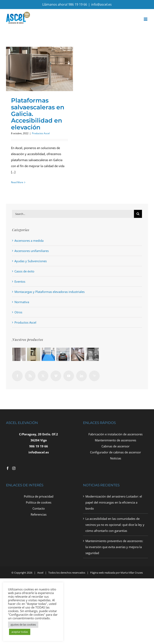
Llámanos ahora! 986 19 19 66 (65, 4)
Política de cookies (39, 502)
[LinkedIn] (82, 376)
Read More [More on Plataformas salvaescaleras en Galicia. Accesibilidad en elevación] (17, 182)
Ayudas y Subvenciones (31, 261)
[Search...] (73, 214)
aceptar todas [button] (20, 632)
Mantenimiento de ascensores (115, 440)
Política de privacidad (39, 496)
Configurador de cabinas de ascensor (115, 452)
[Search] (138, 214)
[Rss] (30, 376)
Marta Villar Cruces (132, 573)
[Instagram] (14, 468)
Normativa (22, 302)
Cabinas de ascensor (115, 446)
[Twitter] (43, 376)
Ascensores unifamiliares (32, 251)
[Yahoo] (94, 376)
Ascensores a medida (29, 241)
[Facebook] (17, 376)
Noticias (116, 458)
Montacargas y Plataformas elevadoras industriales (50, 292)
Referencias (39, 514)
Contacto (39, 508)
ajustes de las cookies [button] (23, 625)
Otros (18, 312)
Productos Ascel (41, 133)
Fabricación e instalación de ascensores (115, 434)
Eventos (20, 281)
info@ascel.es (101, 4)
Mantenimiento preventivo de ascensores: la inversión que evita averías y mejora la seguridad (114, 547)
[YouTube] (69, 376)
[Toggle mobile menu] (146, 19)
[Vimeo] (56, 376)
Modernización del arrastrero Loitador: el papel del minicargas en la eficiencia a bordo (114, 502)
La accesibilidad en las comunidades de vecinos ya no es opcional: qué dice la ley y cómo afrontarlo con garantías (115, 525)
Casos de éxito (24, 271)
